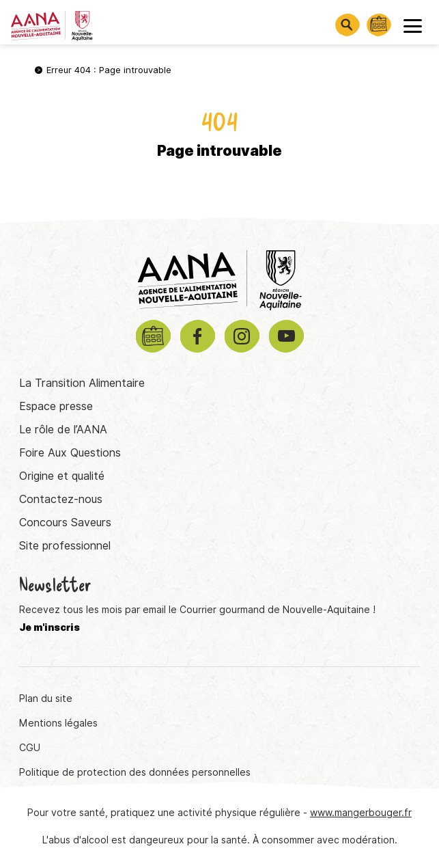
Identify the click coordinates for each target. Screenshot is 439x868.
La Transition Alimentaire (82, 383)
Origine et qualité (62, 476)
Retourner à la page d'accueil (220, 198)
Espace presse (56, 406)
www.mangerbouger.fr (361, 813)
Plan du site (46, 699)
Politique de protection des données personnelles (135, 772)
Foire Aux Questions (70, 453)
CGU (30, 748)
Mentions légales (58, 723)
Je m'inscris (49, 627)
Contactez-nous (61, 499)
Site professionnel (65, 546)
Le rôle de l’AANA (63, 430)
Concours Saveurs (65, 523)
